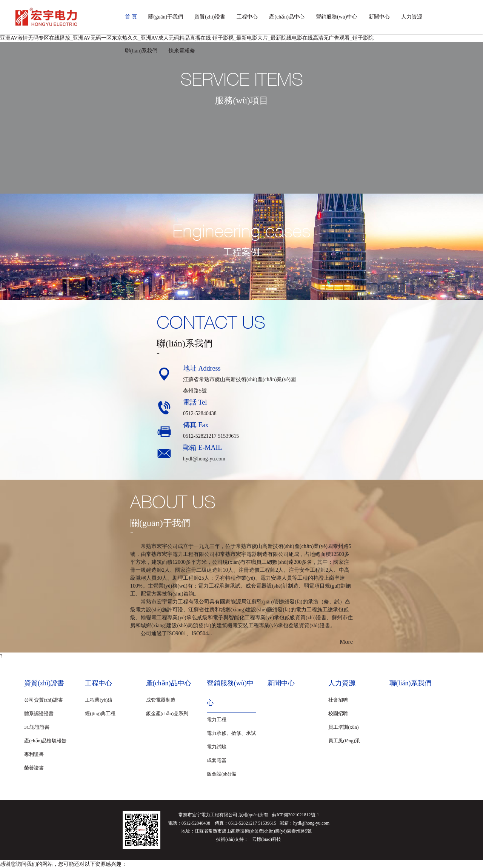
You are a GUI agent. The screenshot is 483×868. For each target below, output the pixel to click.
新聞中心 (379, 17)
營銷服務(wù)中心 (337, 17)
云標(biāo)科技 (267, 839)
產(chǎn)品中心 (287, 17)
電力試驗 (217, 747)
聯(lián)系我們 (141, 51)
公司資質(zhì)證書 (44, 700)
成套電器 (217, 760)
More (346, 642)
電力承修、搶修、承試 (231, 733)
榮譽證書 (34, 768)
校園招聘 (338, 713)
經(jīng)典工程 (100, 713)
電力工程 (217, 719)
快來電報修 (182, 51)
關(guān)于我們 (166, 17)
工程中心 (247, 17)
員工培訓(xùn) (343, 727)
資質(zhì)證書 (210, 17)
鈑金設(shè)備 (222, 774)
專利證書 (34, 754)
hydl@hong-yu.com (204, 459)
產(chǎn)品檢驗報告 (45, 741)
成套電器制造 (161, 700)
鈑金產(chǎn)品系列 (167, 713)
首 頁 (131, 17)
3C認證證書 (37, 727)
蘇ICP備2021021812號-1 (296, 815)
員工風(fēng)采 (344, 741)
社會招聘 (338, 700)
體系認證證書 (39, 713)
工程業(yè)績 (99, 700)
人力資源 (412, 17)
